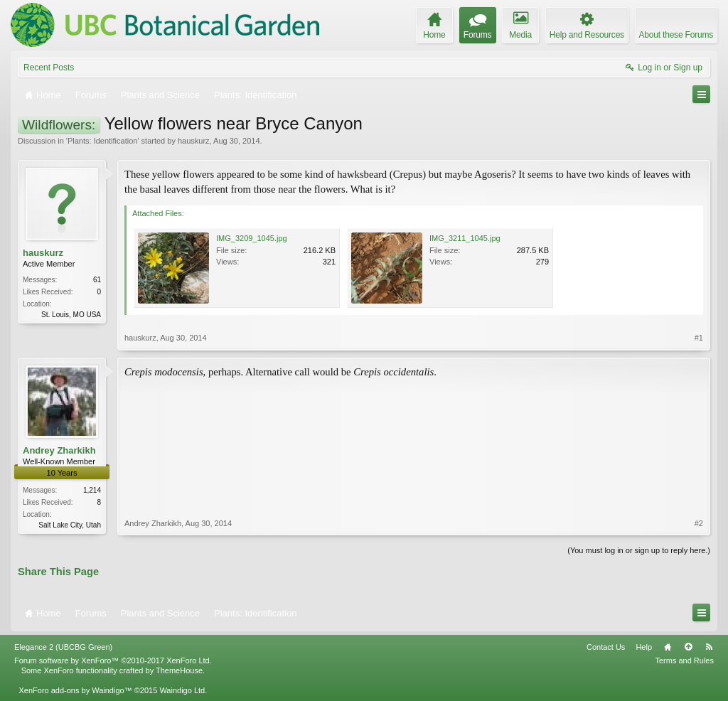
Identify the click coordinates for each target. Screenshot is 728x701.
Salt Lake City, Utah (70, 525)
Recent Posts (49, 68)
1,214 (92, 490)
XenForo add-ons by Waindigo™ (75, 690)
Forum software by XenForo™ (113, 660)
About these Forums (676, 35)
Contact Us (606, 647)
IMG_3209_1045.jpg (252, 238)
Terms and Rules (684, 660)
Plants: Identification (102, 141)
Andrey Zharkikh (59, 450)
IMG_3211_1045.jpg (465, 238)
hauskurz (194, 141)
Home (668, 647)
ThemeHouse (179, 670)
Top (688, 647)
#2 (699, 523)
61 (97, 280)
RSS (709, 647)
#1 (699, 338)
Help (644, 647)
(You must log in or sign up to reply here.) (639, 550)
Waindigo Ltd (182, 690)
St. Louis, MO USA (71, 315)
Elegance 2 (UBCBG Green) (63, 647)
